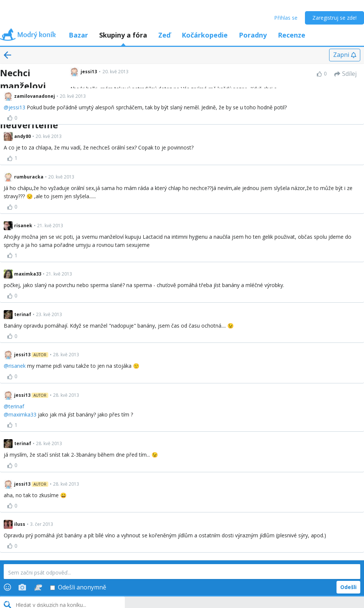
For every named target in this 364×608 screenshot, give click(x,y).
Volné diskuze (42, 601)
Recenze (292, 35)
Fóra (10, 601)
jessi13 (17, 107)
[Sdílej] (345, 74)
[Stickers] (38, 587)
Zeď (164, 35)
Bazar (78, 35)
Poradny (253, 35)
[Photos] (22, 587)
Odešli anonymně (78, 587)
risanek (17, 366)
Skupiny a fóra (123, 35)
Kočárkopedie (205, 35)
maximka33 (22, 414)
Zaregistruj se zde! (334, 18)
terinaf (16, 406)
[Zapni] (345, 55)
